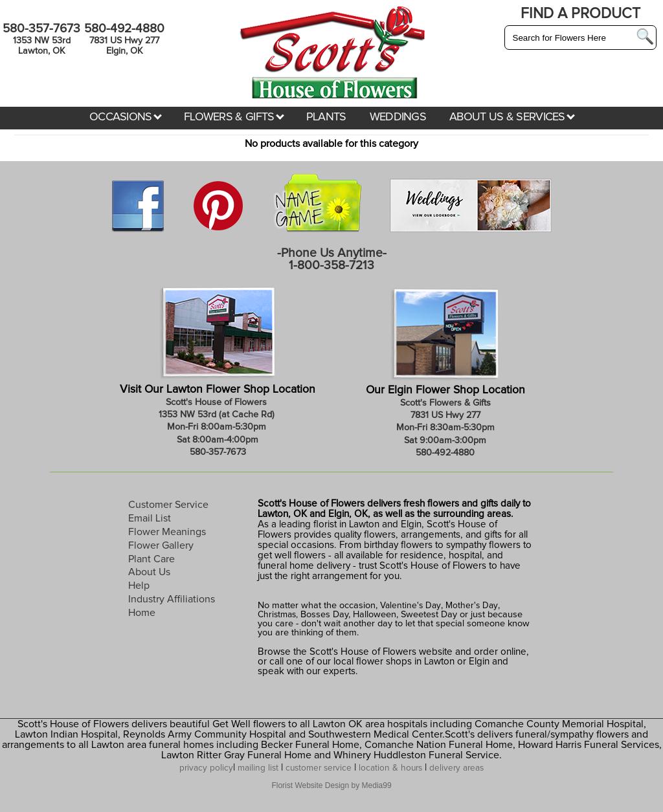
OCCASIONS (126, 117)
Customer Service (168, 505)
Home (142, 613)
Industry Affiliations (172, 599)
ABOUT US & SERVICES (512, 117)
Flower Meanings (167, 532)
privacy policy (206, 768)
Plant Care (152, 559)
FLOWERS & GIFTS (234, 117)
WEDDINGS (398, 117)
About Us (149, 572)
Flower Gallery (161, 545)
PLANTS (326, 117)
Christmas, (278, 615)
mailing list (258, 768)
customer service (319, 768)
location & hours (390, 768)
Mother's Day (472, 606)
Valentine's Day (409, 606)
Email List (150, 518)
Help (139, 586)
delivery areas (456, 768)
